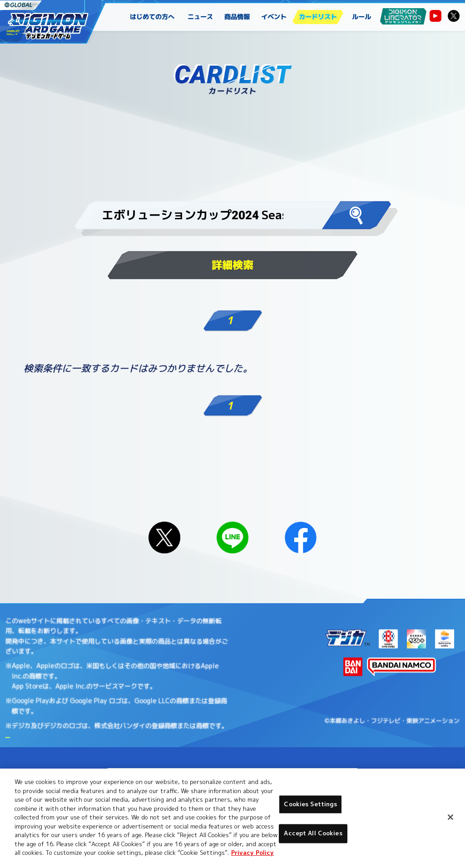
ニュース (201, 17)
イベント (274, 17)
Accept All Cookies (313, 833)
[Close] (450, 817)
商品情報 (237, 17)
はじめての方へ (152, 17)
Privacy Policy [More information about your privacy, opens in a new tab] (252, 853)
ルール (361, 17)
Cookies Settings (310, 804)
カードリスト (318, 17)
